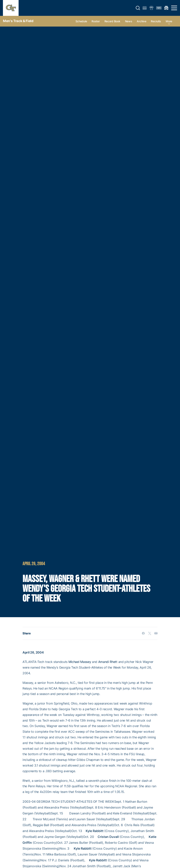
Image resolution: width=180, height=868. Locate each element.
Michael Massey (80, 662)
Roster (96, 21)
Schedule (81, 21)
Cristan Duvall (108, 837)
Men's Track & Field (18, 21)
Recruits (156, 21)
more (169, 21)
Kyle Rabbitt (95, 831)
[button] (138, 8)
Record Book (112, 21)
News (129, 21)
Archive (141, 21)
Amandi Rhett (108, 662)
